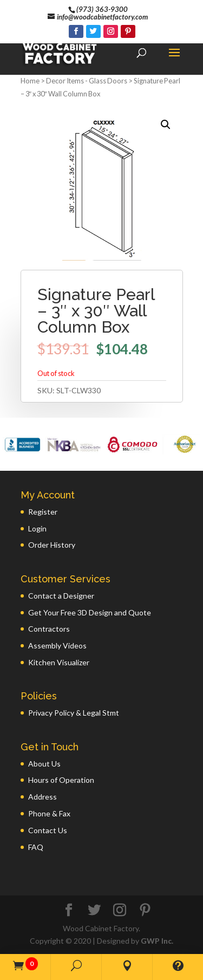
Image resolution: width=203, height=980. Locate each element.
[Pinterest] (128, 31)
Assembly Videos (57, 645)
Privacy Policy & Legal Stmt (74, 713)
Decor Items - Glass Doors (87, 81)
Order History (52, 545)
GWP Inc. (157, 941)
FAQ (36, 847)
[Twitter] (93, 31)
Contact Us (48, 830)
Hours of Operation (61, 780)
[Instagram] (111, 31)
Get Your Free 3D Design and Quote (90, 612)
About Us (44, 764)
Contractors (49, 629)
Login (37, 528)
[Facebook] (76, 31)
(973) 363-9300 (102, 9)
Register (43, 512)
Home (30, 81)
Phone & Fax (49, 813)
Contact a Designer (61, 596)
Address (42, 797)
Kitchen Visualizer (59, 662)
